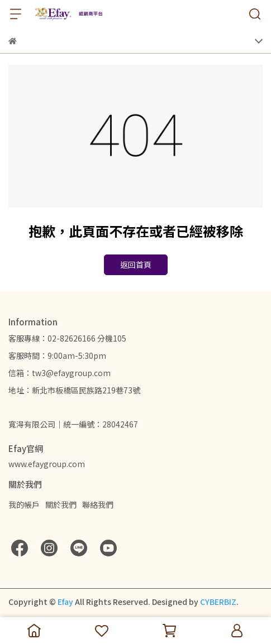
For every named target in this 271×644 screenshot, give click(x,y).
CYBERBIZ (218, 602)
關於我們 (61, 504)
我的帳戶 (24, 504)
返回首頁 (136, 265)
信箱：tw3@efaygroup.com (60, 373)
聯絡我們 (98, 504)
